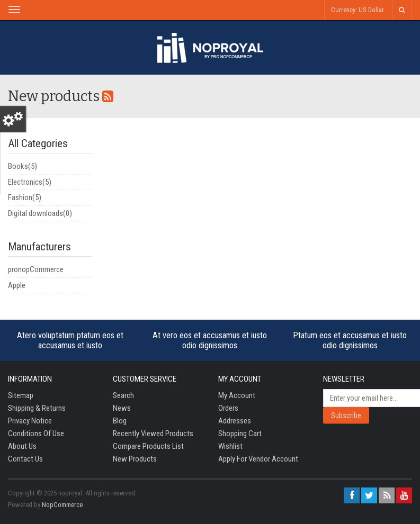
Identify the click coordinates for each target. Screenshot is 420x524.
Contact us (25, 459)
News (122, 408)
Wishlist (230, 446)
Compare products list (148, 446)
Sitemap (21, 395)
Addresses (235, 421)
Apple (17, 285)
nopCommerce (62, 505)
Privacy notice (30, 421)
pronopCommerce (36, 269)
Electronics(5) (30, 182)
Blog (120, 421)
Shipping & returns (37, 408)
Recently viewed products (153, 433)
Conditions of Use (36, 433)
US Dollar (371, 10)
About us (22, 446)
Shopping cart (240, 433)
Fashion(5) (25, 197)
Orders (228, 408)
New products (135, 459)
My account (237, 395)
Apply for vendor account (258, 459)
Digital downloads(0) (40, 213)
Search (123, 395)
